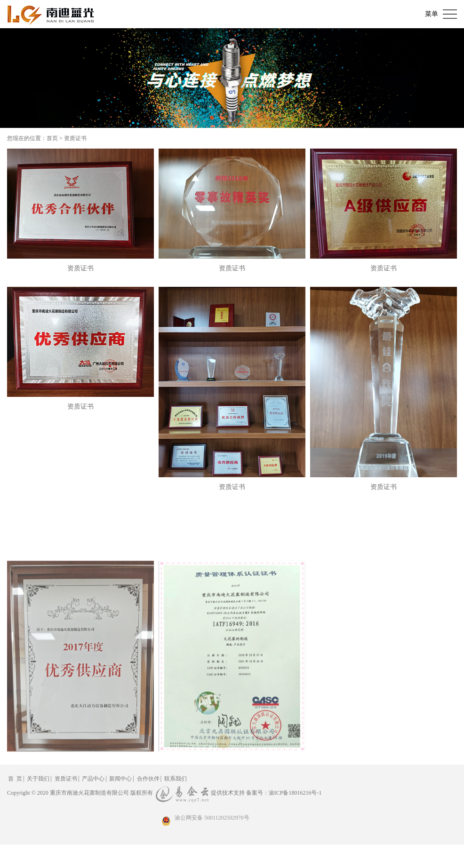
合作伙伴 (148, 779)
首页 (52, 138)
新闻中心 (120, 779)
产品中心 (93, 779)
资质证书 (75, 138)
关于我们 (38, 779)
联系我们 (176, 779)
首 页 (15, 779)
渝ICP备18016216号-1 (295, 793)
